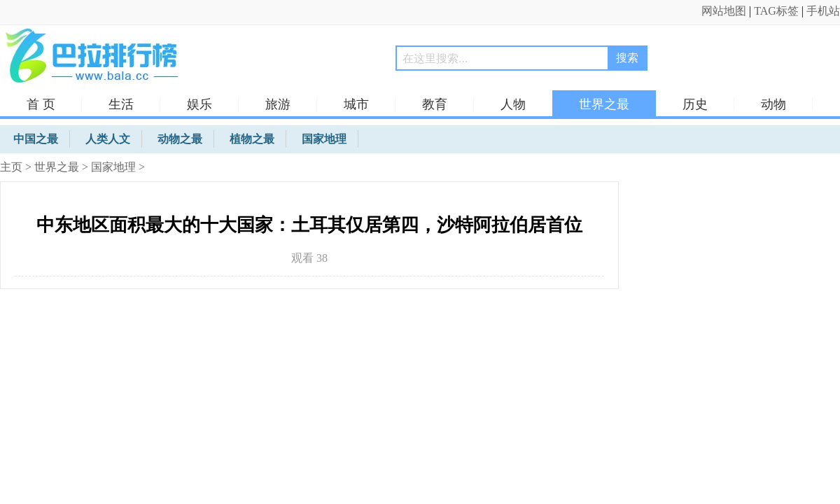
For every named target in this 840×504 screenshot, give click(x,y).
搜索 (627, 58)
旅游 (278, 104)
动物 (773, 104)
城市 (356, 104)
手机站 (823, 11)
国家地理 (113, 167)
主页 (11, 167)
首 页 (41, 104)
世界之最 (604, 104)
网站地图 (724, 11)
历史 (695, 104)
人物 (513, 104)
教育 (435, 104)
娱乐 (199, 104)
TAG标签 (776, 11)
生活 (121, 104)
